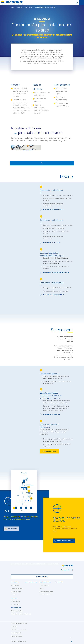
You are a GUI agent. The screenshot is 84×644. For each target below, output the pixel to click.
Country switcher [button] (42, 577)
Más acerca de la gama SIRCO (53, 210)
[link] (25, 515)
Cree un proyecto (50, 451)
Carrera (41, 588)
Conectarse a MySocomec (46, 595)
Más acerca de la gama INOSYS (54, 295)
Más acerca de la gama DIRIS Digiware (56, 272)
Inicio (12, 7)
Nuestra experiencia (44, 585)
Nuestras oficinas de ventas (46, 592)
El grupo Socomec (45, 582)
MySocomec (59, 582)
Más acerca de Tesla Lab (52, 414)
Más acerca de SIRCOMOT (52, 243)
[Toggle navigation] (81, 3)
